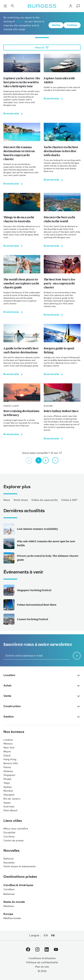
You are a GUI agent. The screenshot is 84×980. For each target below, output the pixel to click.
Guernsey (9, 806)
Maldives (9, 906)
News (7, 500)
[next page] (55, 460)
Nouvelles (9, 862)
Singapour (9, 775)
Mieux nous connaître (16, 828)
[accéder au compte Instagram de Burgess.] (37, 950)
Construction (42, 706)
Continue (72, 25)
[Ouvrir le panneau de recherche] (12, 6)
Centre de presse (14, 840)
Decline (56, 25)
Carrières (9, 836)
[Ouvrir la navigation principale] (5, 6)
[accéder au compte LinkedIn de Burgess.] (47, 950)
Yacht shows (21, 500)
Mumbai (8, 791)
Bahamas (9, 894)
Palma (7, 767)
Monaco (8, 744)
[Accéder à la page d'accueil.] (42, 6)
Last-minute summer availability (31, 529)
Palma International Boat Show (30, 605)
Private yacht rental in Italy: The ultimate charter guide (41, 558)
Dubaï (7, 755)
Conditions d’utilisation (42, 958)
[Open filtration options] (42, 47)
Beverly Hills (11, 763)
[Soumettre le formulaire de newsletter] (77, 656)
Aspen (7, 803)
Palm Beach (10, 810)
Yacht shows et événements (20, 866)
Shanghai (9, 795)
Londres (8, 740)
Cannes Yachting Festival (26, 619)
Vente (42, 696)
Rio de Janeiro (12, 799)
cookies (20, 21)
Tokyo (7, 783)
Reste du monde (14, 902)
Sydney (8, 787)
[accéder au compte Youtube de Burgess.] (56, 950)
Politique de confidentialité (42, 962)
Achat (42, 685)
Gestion (42, 716)
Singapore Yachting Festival (27, 590)
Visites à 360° (69, 500)
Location (42, 675)
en (46, 935)
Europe (8, 914)
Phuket (7, 779)
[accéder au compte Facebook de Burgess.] (28, 950)
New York (9, 747)
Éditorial (9, 859)
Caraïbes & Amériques (18, 885)
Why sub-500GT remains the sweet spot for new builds (39, 543)
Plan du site (42, 967)
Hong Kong (10, 759)
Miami (7, 751)
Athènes (8, 771)
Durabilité (9, 832)
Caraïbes (9, 889)
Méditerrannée (12, 918)
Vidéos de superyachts (44, 500)
